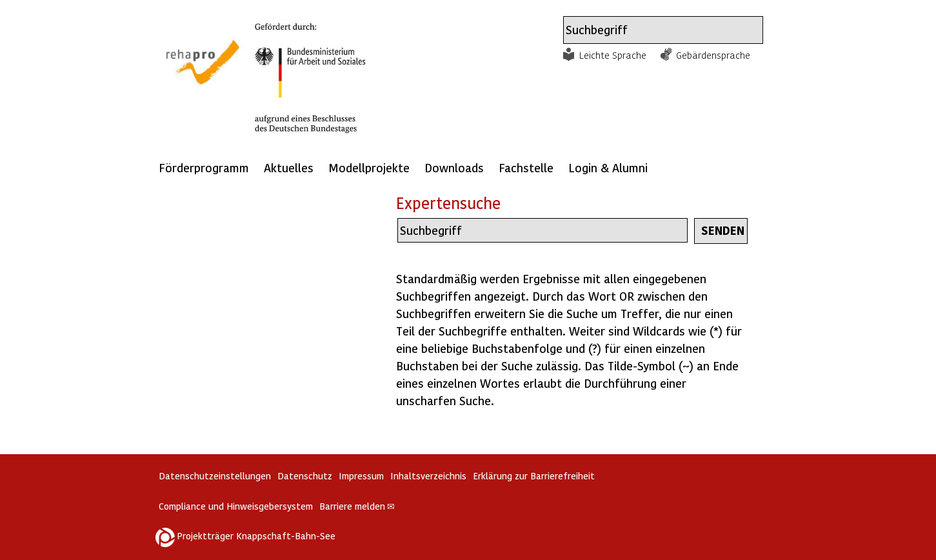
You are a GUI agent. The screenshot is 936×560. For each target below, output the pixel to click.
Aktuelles (289, 167)
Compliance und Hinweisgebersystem (236, 506)
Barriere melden (357, 506)
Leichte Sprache (613, 55)
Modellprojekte (369, 167)
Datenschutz (305, 476)
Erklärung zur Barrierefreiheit (534, 476)
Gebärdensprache (713, 55)
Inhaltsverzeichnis (428, 476)
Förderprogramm (204, 167)
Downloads (454, 167)
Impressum (361, 476)
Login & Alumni (608, 167)
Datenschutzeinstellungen (215, 476)
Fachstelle (526, 167)
